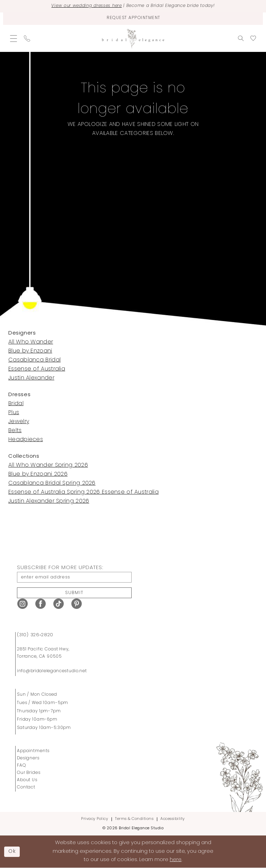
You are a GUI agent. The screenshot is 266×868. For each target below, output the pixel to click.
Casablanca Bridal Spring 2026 (52, 483)
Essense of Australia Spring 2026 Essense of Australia (83, 492)
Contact (26, 787)
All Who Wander (31, 342)
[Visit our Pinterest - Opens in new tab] (77, 604)
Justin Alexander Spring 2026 (49, 501)
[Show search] (241, 38)
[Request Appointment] (133, 19)
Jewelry (19, 421)
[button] (14, 38)
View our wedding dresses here (86, 6)
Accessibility (173, 819)
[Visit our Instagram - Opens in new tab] (23, 604)
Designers (28, 758)
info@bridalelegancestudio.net (52, 671)
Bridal (16, 403)
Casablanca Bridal (34, 360)
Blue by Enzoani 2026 (38, 474)
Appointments (33, 751)
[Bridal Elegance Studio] (133, 38)
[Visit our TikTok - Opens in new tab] (59, 604)
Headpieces (26, 439)
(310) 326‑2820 (35, 635)
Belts (15, 430)
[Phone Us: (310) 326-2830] (27, 38)
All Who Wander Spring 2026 (48, 465)
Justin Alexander (31, 378)
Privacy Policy (95, 819)
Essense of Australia (37, 369)
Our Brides (29, 773)
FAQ (21, 766)
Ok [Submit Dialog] (12, 851)
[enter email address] (74, 577)
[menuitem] (14, 38)
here (176, 860)
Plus (14, 412)
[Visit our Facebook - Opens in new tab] (41, 604)
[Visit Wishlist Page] (253, 38)
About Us (27, 780)
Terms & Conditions (134, 819)
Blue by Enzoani (30, 351)
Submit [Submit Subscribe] (74, 592)
